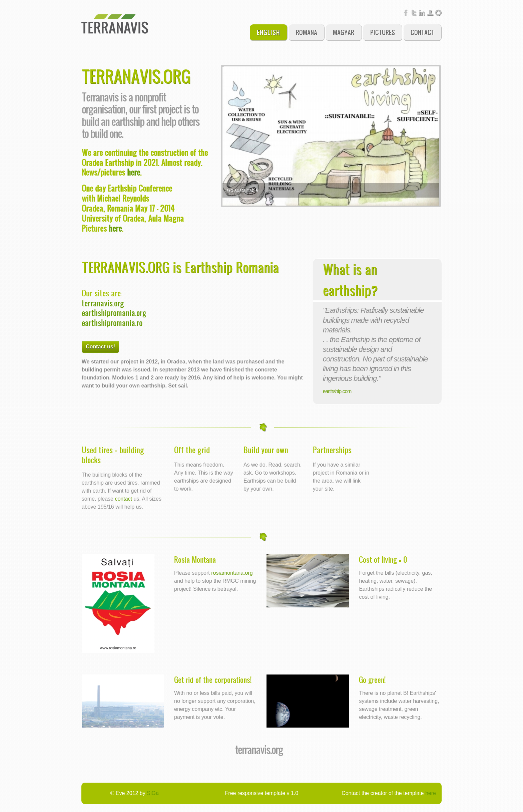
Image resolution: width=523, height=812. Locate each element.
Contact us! (100, 347)
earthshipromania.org (114, 312)
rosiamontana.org (232, 573)
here (134, 172)
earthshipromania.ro (112, 322)
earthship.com (337, 391)
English (269, 32)
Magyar (344, 32)
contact (123, 499)
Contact (422, 32)
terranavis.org (103, 303)
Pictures (383, 32)
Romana (307, 32)
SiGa (153, 793)
